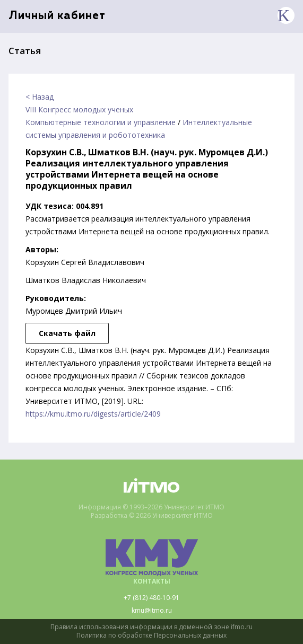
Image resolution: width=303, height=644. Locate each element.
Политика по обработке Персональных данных (151, 636)
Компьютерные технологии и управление (101, 122)
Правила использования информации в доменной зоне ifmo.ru (151, 627)
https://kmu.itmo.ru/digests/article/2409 (93, 414)
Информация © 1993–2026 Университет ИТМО (151, 507)
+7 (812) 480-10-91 (151, 598)
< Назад (40, 97)
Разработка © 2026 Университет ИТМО (152, 516)
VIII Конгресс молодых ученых (79, 109)
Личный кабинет (57, 16)
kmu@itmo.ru (152, 611)
